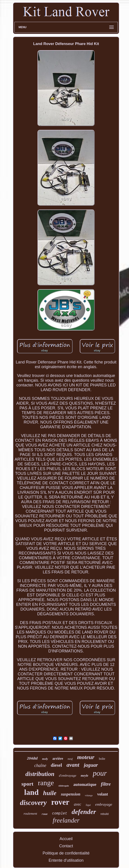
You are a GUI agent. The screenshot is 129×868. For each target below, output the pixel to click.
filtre (106, 784)
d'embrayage (68, 776)
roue (44, 814)
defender (84, 812)
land (31, 792)
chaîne (40, 765)
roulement (30, 814)
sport (27, 784)
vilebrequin (64, 786)
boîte (102, 759)
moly (45, 759)
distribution (40, 774)
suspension (71, 794)
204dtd (32, 758)
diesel (56, 765)
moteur (86, 757)
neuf (70, 759)
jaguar (91, 765)
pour (100, 773)
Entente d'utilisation (66, 860)
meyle (84, 776)
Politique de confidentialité (66, 853)
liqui (88, 805)
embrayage (104, 804)
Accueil (66, 839)
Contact (66, 846)
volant (102, 794)
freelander (66, 820)
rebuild (105, 814)
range (46, 783)
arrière (58, 759)
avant (73, 765)
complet (60, 814)
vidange (89, 795)
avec (78, 804)
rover (60, 802)
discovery (33, 803)
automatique (85, 784)
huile (50, 793)
